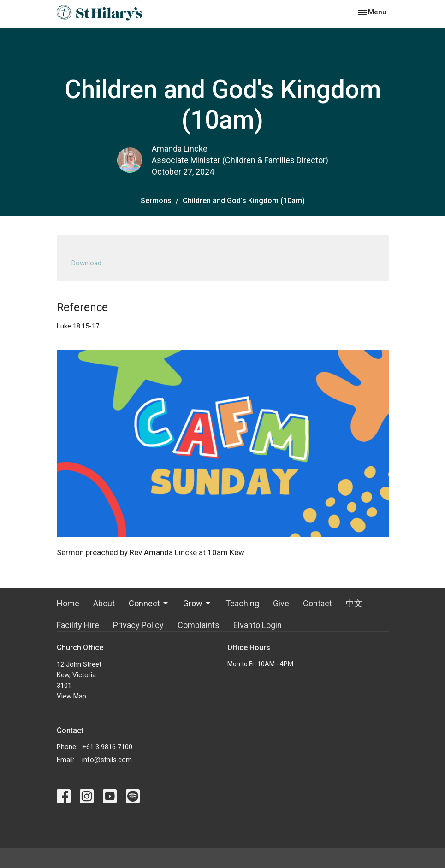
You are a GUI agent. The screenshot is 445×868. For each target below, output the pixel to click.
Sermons (156, 201)
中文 (354, 603)
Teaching (242, 603)
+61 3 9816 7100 (107, 747)
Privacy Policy (138, 625)
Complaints (199, 625)
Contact (317, 603)
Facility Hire (78, 625)
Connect (149, 603)
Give (281, 603)
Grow (197, 603)
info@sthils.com (107, 760)
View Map (71, 696)
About (104, 603)
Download (86, 263)
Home (68, 603)
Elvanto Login (258, 625)
